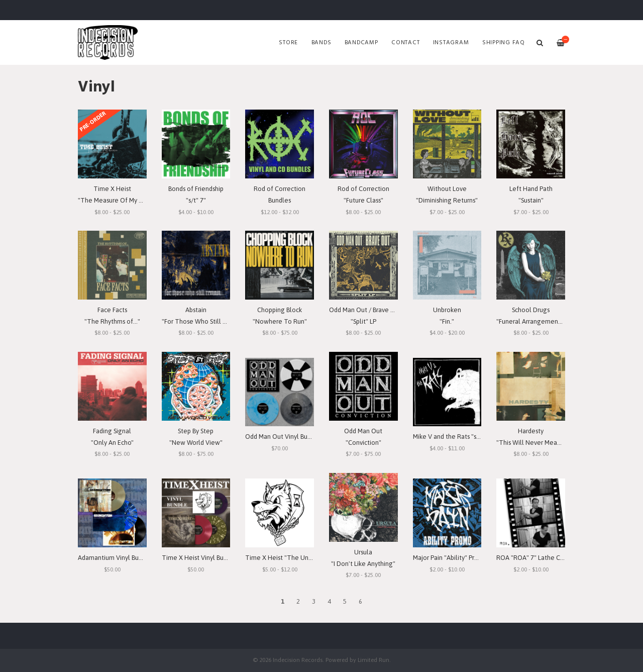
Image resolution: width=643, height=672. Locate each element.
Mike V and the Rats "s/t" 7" (452, 437)
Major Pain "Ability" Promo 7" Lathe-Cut (469, 558)
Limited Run (373, 660)
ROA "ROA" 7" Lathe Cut (531, 558)
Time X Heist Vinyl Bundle (199, 558)
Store (288, 43)
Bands (321, 43)
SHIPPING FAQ (504, 43)
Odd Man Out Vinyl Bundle (283, 437)
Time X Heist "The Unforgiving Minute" (302, 558)
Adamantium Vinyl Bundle (115, 558)
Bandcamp (361, 43)
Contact (405, 43)
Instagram (451, 43)
